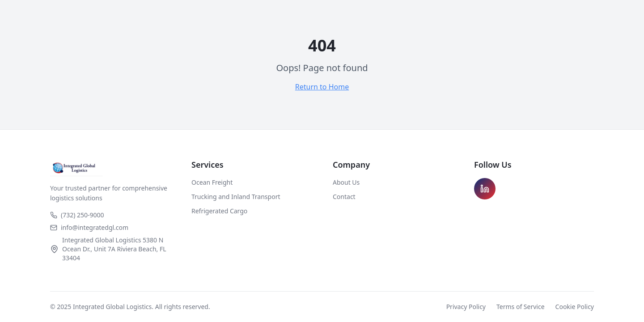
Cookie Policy (575, 307)
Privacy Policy (466, 307)
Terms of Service (521, 307)
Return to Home (322, 87)
